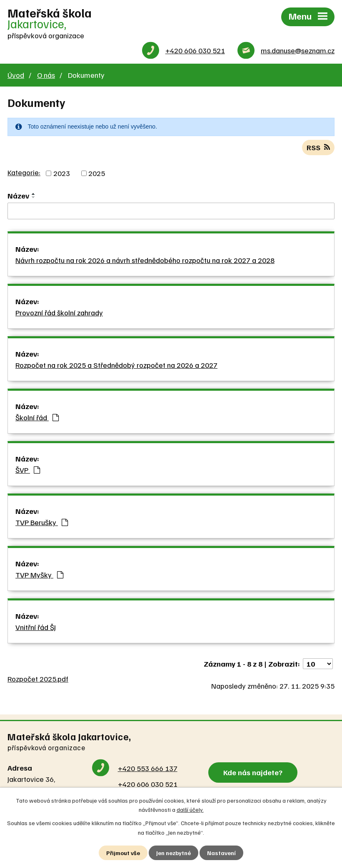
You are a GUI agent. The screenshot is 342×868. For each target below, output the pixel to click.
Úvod (16, 75)
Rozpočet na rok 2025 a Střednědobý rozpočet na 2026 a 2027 (116, 365)
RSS (318, 147)
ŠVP (28, 470)
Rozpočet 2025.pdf (38, 679)
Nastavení (221, 853)
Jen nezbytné (173, 853)
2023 (62, 173)
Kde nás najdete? (253, 772)
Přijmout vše (123, 853)
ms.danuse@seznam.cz (298, 50)
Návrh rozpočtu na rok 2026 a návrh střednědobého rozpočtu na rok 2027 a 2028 (145, 260)
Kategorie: (24, 172)
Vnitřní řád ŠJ (36, 627)
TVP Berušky (42, 522)
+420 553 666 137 (148, 768)
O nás (46, 75)
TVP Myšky (39, 575)
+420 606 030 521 (195, 50)
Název (18, 196)
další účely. (190, 810)
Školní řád (37, 417)
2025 (97, 173)
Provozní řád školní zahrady (59, 312)
